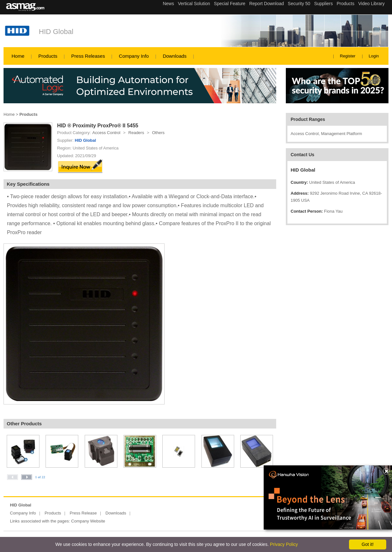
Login (374, 56)
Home (18, 56)
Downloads (175, 56)
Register (348, 56)
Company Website (88, 521)
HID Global (56, 32)
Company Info (134, 56)
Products (48, 56)
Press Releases (88, 56)
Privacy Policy (284, 544)
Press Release (83, 513)
